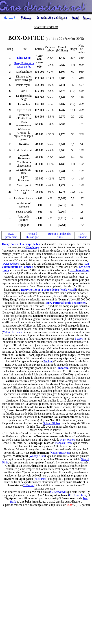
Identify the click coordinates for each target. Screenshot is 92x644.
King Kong (32, 248)
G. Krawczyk (58, 492)
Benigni (48, 362)
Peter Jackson (11, 264)
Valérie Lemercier (13, 333)
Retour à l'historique (32, 236)
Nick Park (40, 479)
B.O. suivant (82, 236)
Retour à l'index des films (60, 236)
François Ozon (63, 443)
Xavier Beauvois (60, 453)
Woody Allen (37, 456)
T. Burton (29, 486)
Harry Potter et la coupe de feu (24, 65)
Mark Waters (67, 440)
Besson (79, 339)
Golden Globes (51, 424)
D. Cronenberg (78, 496)
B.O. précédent (11, 236)
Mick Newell (68, 290)
